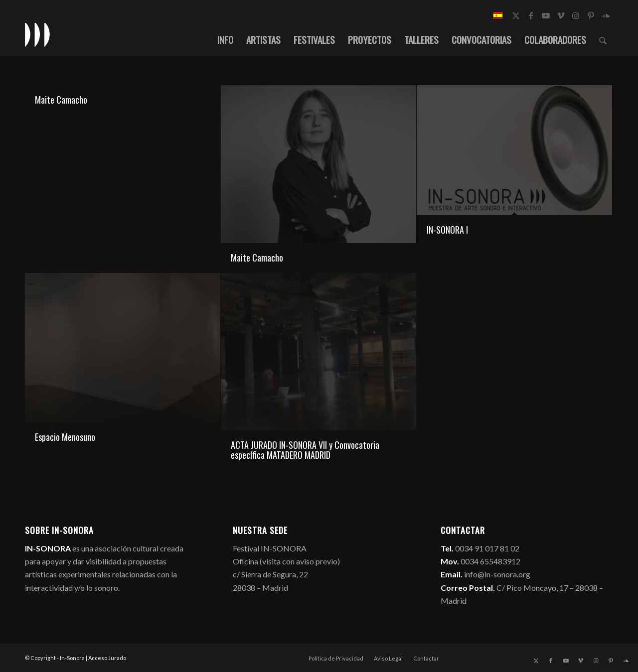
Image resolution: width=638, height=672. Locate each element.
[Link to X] (516, 15)
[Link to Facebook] (531, 15)
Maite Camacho (61, 100)
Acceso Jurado (107, 658)
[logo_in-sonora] (37, 34)
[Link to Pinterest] (591, 15)
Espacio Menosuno (65, 437)
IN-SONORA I (447, 230)
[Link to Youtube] (546, 15)
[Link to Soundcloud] (606, 15)
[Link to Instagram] (576, 15)
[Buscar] (603, 39)
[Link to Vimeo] (561, 15)
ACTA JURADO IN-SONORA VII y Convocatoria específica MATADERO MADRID (305, 450)
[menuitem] (225, 39)
